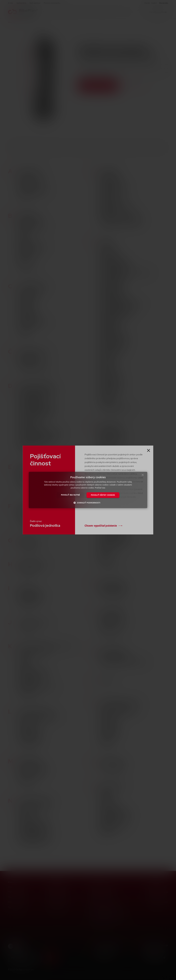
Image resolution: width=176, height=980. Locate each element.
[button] (88, 503)
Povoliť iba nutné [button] (71, 495)
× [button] (143, 476)
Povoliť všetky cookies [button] (103, 495)
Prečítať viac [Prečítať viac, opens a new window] (100, 488)
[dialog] (88, 490)
